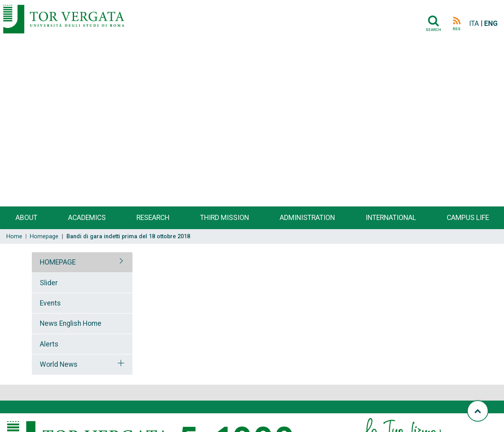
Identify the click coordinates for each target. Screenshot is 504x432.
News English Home (71, 323)
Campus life (468, 218)
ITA (474, 23)
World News (59, 364)
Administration (307, 218)
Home (14, 236)
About (26, 218)
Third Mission (225, 218)
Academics (87, 218)
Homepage (44, 236)
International (391, 218)
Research (153, 218)
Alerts (49, 344)
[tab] (82, 262)
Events (50, 303)
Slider (49, 283)
